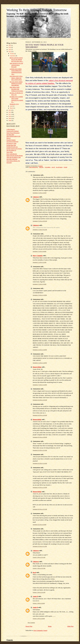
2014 (10, 52)
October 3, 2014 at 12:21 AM (39, 557)
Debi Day (41, 167)
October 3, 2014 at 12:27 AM (39, 568)
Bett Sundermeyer (34, 167)
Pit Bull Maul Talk (11, 145)
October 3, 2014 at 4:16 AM (39, 603)
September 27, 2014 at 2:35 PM (39, 262)
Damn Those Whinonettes (13, 133)
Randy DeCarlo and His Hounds (15, 155)
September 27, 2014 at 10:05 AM (40, 221)
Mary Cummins (38, 256)
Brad (34, 572)
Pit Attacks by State (11, 143)
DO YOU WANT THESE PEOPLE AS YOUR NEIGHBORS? (16, 84)
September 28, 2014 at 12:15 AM (40, 450)
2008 (10, 120)
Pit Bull (66, 167)
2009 (10, 118)
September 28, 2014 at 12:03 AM (40, 415)
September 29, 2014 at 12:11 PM (40, 546)
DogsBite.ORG (10, 135)
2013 (10, 110)
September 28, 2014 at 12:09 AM (40, 437)
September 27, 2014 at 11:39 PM (40, 295)
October (12, 54)
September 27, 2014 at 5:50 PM (39, 284)
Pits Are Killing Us (11, 150)
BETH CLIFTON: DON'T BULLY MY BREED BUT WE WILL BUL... (16, 59)
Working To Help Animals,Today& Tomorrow (37, 10)
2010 (10, 116)
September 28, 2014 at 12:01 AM (40, 400)
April (11, 106)
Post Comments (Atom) (40, 630)
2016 (10, 47)
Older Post (70, 626)
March (12, 108)
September (13, 56)
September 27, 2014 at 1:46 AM (40, 193)
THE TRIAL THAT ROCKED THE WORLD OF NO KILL (16, 89)
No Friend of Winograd (12, 142)
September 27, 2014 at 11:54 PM (40, 385)
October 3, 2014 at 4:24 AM (39, 619)
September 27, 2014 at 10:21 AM (40, 230)
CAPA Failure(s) (11, 129)
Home (50, 626)
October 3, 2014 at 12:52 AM (39, 592)
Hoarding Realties (11, 140)
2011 (10, 114)
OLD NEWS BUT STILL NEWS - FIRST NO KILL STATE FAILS (16, 78)
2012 (10, 112)
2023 (10, 45)
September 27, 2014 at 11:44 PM (40, 350)
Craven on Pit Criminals (13, 131)
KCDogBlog (48, 167)
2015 (10, 50)
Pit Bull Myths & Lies (12, 147)
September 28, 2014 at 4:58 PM (39, 525)
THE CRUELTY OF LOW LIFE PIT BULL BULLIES (16, 65)
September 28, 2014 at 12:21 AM (40, 509)
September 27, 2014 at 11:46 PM (40, 363)
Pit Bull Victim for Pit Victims (14, 149)
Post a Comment (31, 623)
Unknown (36, 197)
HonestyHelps (37, 367)
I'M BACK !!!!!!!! (14, 104)
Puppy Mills (10, 152)
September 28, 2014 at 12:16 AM (40, 463)
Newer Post (29, 626)
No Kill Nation (59, 167)
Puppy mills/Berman (12, 154)
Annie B (35, 596)
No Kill (53, 167)
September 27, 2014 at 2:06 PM (39, 251)
